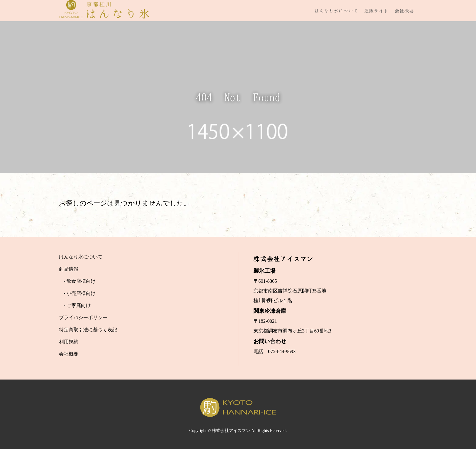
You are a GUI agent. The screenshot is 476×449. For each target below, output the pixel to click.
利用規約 (69, 342)
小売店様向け (81, 293)
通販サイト (376, 11)
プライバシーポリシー (83, 317)
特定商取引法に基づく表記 (88, 330)
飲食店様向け (81, 281)
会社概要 (404, 11)
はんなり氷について (336, 11)
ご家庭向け (79, 305)
